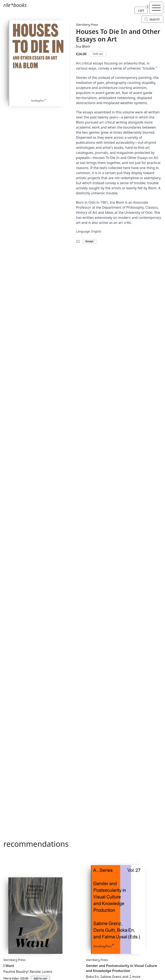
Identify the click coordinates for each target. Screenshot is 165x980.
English (96, 231)
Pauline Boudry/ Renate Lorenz (28, 972)
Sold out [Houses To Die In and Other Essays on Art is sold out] (98, 54)
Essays (89, 241)
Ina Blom (83, 46)
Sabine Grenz (111, 977)
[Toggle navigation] (156, 8)
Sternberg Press (87, 25)
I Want (9, 966)
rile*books (15, 5)
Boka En (92, 977)
